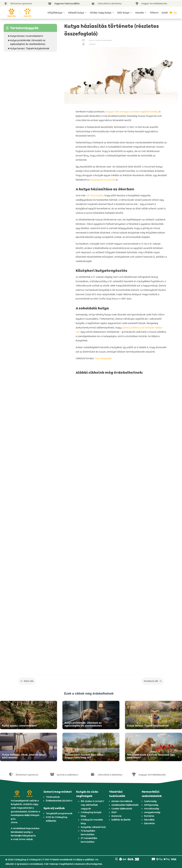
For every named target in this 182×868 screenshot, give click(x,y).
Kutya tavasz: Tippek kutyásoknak (29, 48)
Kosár (165, 13)
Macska (139, 13)
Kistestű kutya (76, 13)
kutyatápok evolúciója (102, 180)
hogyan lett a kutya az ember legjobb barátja (132, 112)
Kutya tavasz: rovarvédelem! (25, 36)
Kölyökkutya (55, 13)
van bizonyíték (95, 195)
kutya (91, 40)
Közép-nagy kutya (101, 13)
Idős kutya (123, 13)
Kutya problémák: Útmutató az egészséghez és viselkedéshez (27, 42)
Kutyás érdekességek (103, 40)
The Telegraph (103, 358)
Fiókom (154, 13)
